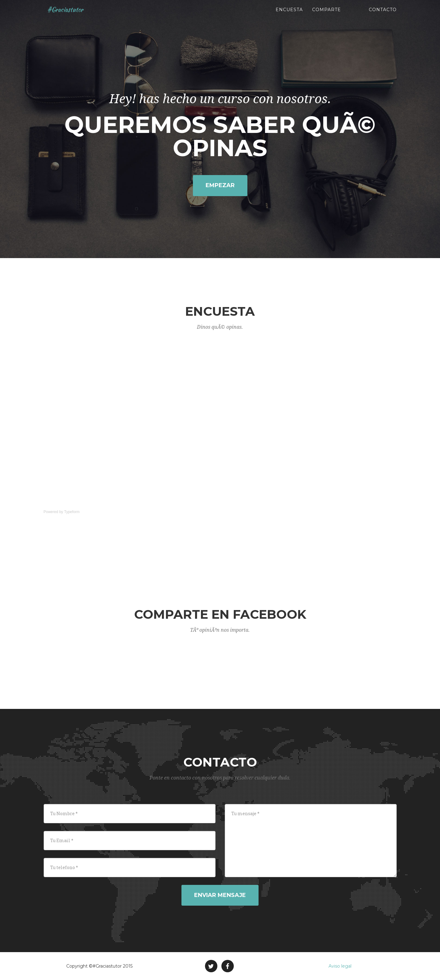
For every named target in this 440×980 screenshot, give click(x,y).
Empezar (220, 185)
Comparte (327, 15)
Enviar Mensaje (220, 895)
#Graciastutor (68, 15)
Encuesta (289, 15)
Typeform (72, 512)
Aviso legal (340, 966)
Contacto (383, 15)
